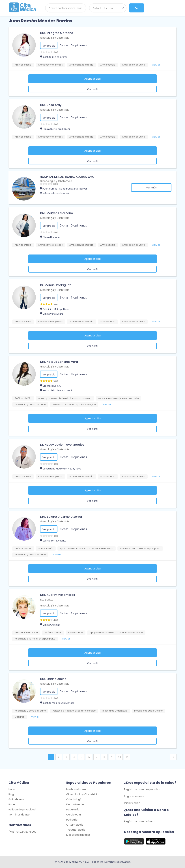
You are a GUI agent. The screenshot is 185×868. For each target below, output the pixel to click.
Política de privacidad (22, 810)
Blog (11, 794)
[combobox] (108, 8)
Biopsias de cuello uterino (148, 711)
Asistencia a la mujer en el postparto (118, 398)
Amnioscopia (108, 65)
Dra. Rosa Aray (51, 105)
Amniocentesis (23, 65)
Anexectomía (46, 548)
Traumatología (76, 830)
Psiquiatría (73, 810)
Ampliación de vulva (134, 65)
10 (119, 757)
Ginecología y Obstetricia (55, 38)
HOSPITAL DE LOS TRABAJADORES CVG (67, 177)
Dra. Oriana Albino (53, 679)
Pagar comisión (134, 796)
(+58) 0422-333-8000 (22, 832)
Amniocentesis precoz (50, 65)
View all (156, 65)
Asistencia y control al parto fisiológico (74, 404)
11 (127, 757)
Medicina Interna (77, 789)
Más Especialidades (78, 835)
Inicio (12, 789)
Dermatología (75, 804)
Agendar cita (92, 79)
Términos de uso (19, 815)
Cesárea (20, 717)
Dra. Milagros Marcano (57, 33)
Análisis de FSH (23, 398)
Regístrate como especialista (143, 789)
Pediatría (72, 820)
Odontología (74, 799)
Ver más (151, 188)
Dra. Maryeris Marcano (57, 213)
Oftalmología (75, 825)
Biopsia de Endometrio (115, 711)
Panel (12, 804)
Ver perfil (92, 89)
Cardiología (74, 815)
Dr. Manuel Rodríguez (55, 285)
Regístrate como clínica (139, 821)
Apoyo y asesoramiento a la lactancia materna (65, 398)
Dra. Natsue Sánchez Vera (59, 362)
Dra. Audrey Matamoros (58, 595)
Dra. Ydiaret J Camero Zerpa (61, 517)
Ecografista (47, 600)
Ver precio (49, 46)
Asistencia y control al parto (30, 404)
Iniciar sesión (132, 803)
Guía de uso (16, 799)
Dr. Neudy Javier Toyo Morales (62, 445)
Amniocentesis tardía (81, 65)
